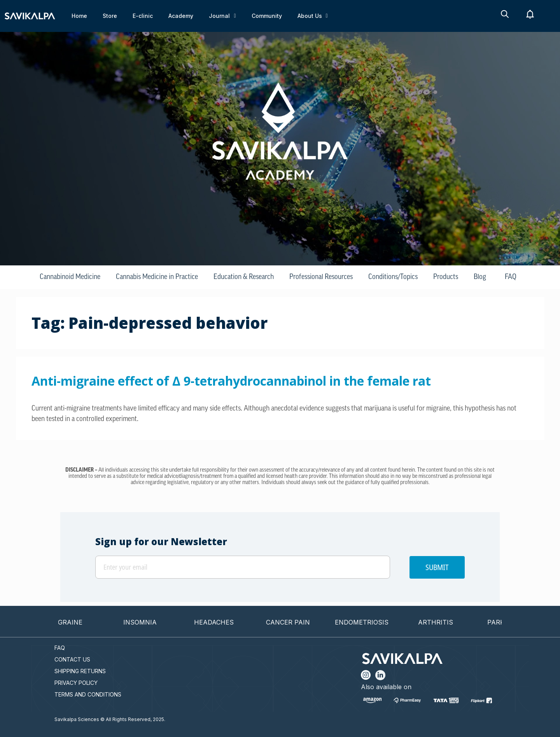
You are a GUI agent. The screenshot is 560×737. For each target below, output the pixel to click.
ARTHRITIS (444, 622)
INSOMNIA (149, 622)
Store (110, 16)
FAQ (511, 277)
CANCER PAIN (297, 622)
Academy (181, 16)
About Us (313, 16)
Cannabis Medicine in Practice (157, 277)
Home (79, 16)
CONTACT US (72, 659)
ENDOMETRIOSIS (370, 622)
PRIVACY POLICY (76, 683)
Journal (222, 16)
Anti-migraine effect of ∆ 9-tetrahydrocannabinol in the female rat (231, 381)
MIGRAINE (75, 622)
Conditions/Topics (393, 277)
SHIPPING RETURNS (80, 671)
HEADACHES (222, 622)
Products (446, 277)
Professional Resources (321, 277)
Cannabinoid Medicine (70, 277)
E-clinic (143, 16)
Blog (480, 277)
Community (267, 16)
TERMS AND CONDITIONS (88, 694)
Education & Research (244, 277)
